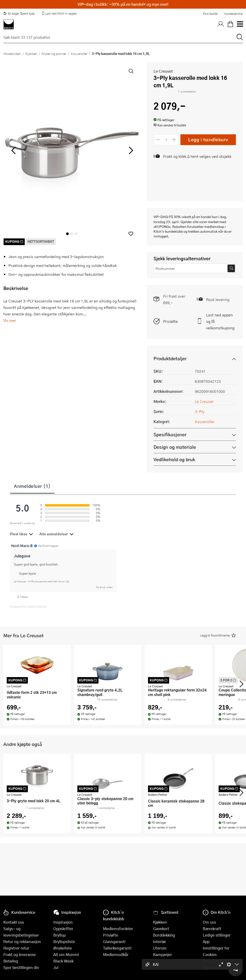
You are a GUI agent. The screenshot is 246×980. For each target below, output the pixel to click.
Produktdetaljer (170, 358)
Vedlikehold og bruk (174, 459)
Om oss (209, 922)
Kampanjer (163, 954)
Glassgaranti (114, 942)
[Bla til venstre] (13, 150)
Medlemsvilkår (116, 954)
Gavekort (161, 929)
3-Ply (200, 411)
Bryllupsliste (64, 942)
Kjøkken (31, 53)
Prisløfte (170, 321)
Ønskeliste (63, 948)
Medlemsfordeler (118, 929)
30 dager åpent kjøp (19, 13)
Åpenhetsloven (216, 967)
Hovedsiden (12, 53)
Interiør (160, 942)
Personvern (213, 961)
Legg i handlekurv (208, 139)
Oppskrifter (63, 929)
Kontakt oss (14, 922)
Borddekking (164, 935)
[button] (131, 234)
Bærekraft (212, 929)
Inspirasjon (63, 922)
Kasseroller (79, 53)
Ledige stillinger (217, 935)
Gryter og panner (54, 53)
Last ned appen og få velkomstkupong (220, 321)
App (206, 942)
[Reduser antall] (158, 140)
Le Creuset (163, 71)
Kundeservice (234, 14)
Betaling (11, 961)
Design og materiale (175, 447)
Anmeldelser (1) (32, 486)
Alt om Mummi (66, 954)
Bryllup (59, 935)
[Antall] (166, 140)
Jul (56, 967)
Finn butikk (210, 14)
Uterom (160, 948)
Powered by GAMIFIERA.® (28, 607)
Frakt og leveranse (20, 954)
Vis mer (10, 320)
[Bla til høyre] (130, 150)
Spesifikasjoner (170, 434)
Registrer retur (16, 948)
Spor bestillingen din (21, 967)
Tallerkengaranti (117, 948)
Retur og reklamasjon (22, 942)
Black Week (63, 961)
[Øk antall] (174, 140)
